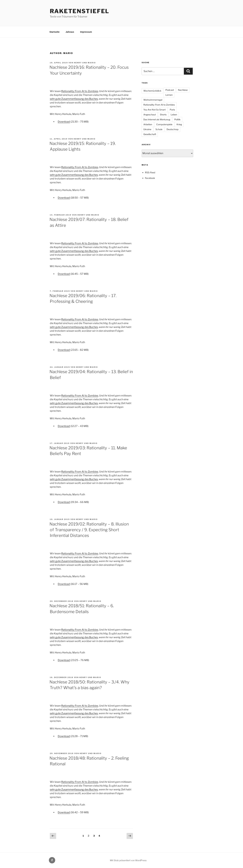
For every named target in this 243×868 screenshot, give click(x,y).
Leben (174, 115)
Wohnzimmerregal (153, 100)
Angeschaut (150, 115)
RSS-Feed (150, 172)
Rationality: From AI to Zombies (80, 91)
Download (64, 122)
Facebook (150, 178)
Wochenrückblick (152, 91)
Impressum (86, 32)
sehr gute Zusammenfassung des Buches (74, 99)
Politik (177, 119)
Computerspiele (164, 124)
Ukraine (147, 129)
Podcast (170, 90)
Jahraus (70, 32)
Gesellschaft (150, 134)
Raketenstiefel (80, 11)
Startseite (55, 32)
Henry (78, 63)
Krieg (179, 124)
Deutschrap (172, 129)
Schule (159, 129)
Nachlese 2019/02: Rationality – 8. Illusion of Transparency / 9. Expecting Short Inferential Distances (89, 530)
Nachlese (183, 90)
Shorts (163, 115)
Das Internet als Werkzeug (157, 119)
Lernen (169, 95)
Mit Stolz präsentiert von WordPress (128, 860)
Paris (172, 110)
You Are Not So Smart (154, 110)
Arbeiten (148, 124)
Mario (92, 63)
